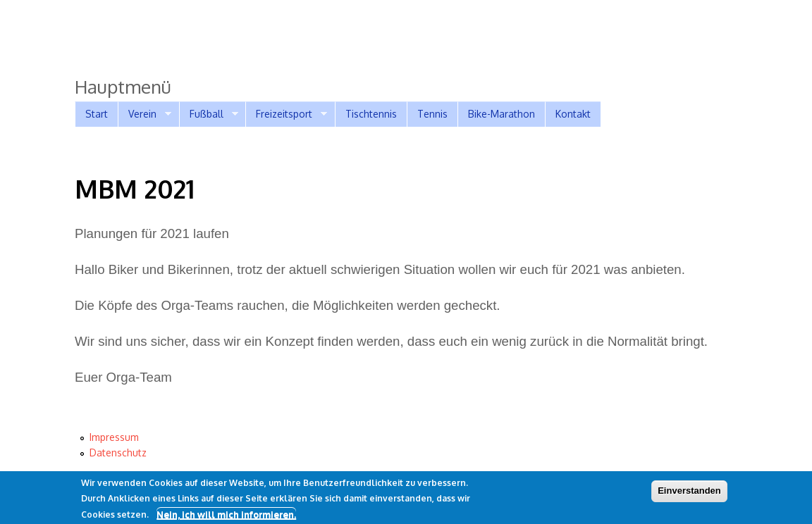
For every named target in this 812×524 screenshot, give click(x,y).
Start (97, 114)
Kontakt (573, 114)
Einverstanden (689, 493)
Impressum (114, 437)
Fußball (209, 114)
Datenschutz (118, 453)
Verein (144, 114)
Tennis (432, 114)
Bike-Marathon (502, 114)
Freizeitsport (286, 114)
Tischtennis (371, 114)
